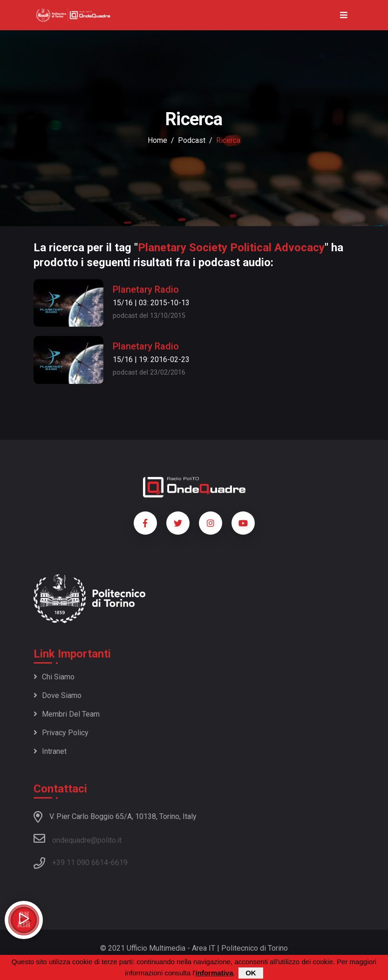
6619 (119, 863)
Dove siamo (58, 695)
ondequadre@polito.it (78, 839)
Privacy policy (61, 733)
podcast (192, 140)
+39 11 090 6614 (80, 863)
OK (251, 973)
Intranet (50, 751)
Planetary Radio (146, 289)
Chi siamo (54, 677)
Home (157, 140)
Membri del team (67, 714)
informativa (214, 973)
